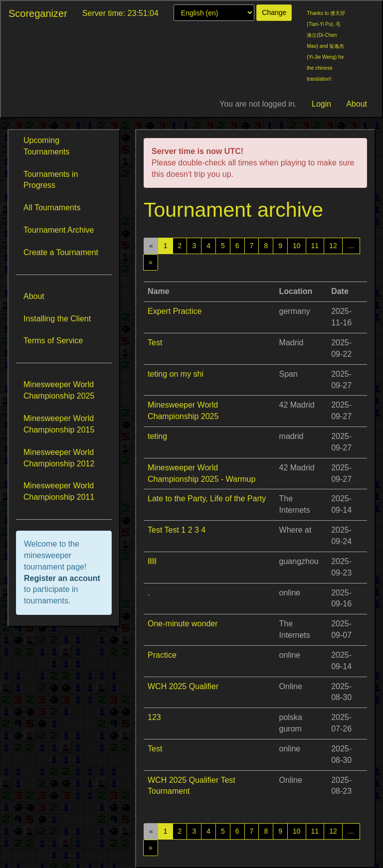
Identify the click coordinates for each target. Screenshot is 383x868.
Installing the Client (57, 319)
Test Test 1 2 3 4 (177, 530)
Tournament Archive (59, 230)
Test (155, 343)
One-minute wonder (183, 624)
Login (321, 104)
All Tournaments (52, 208)
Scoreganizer (38, 13)
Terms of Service (53, 341)
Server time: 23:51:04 (120, 13)
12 (333, 246)
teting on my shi (176, 374)
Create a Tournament (61, 252)
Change (274, 12)
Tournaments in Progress (51, 180)
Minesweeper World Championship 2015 (59, 424)
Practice (162, 655)
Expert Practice (175, 311)
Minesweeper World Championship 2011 (59, 491)
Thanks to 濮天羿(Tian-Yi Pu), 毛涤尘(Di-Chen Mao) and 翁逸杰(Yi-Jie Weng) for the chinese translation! (326, 46)
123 (154, 717)
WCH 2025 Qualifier (183, 686)
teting (157, 436)
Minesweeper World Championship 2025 (59, 390)
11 (315, 246)
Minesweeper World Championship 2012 (59, 458)
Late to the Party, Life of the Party (207, 499)
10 (297, 246)
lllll (152, 561)
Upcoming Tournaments (47, 146)
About (357, 104)
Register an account (62, 578)
